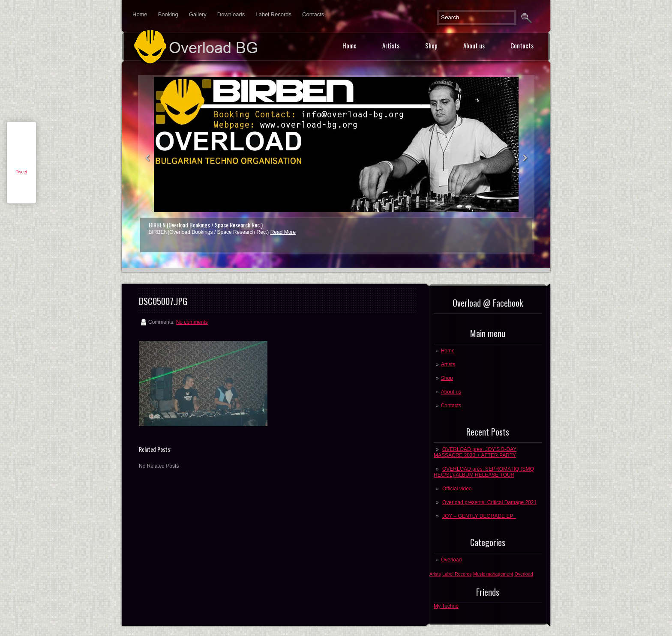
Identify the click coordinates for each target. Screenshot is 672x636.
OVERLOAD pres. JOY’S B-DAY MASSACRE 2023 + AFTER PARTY (475, 452)
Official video (457, 489)
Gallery (198, 14)
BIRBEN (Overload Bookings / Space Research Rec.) (206, 225)
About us (474, 45)
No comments (192, 322)
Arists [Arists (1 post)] (435, 574)
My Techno (446, 606)
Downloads (231, 14)
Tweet (22, 172)
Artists (391, 45)
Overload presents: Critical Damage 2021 (489, 502)
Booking (168, 14)
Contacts (313, 14)
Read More (283, 232)
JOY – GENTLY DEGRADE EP (479, 516)
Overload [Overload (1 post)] (523, 574)
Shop (431, 45)
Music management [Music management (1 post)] (493, 574)
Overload (451, 560)
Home (140, 14)
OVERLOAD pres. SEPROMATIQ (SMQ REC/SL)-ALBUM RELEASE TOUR (484, 472)
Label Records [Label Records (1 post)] (457, 574)
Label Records (273, 14)
